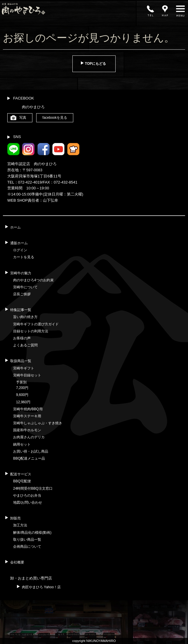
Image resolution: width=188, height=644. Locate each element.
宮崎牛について (25, 287)
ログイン (20, 250)
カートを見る (24, 257)
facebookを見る (55, 118)
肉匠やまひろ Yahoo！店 (41, 587)
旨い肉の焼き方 (25, 317)
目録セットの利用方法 (31, 331)
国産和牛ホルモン (27, 430)
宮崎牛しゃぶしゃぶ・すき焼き (38, 423)
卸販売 (15, 518)
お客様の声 (22, 338)
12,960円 (23, 402)
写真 (23, 118)
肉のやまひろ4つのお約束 (33, 280)
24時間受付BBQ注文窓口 (33, 488)
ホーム (15, 227)
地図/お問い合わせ (28, 502)
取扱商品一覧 (21, 361)
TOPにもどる (95, 64)
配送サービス (21, 474)
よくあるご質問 (25, 345)
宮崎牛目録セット (27, 375)
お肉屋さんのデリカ (29, 437)
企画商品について (27, 547)
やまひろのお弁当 (27, 495)
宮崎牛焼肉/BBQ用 (28, 409)
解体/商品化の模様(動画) (32, 533)
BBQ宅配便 (22, 481)
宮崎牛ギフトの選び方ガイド (36, 324)
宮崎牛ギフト (24, 368)
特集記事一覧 (21, 310)
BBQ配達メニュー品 (29, 458)
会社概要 (17, 562)
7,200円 (22, 388)
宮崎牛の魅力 (21, 273)
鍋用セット (22, 444)
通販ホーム (19, 243)
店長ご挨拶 (22, 294)
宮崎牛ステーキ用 (27, 416)
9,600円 (22, 395)
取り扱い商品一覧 (27, 540)
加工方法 (20, 525)
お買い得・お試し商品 (31, 451)
